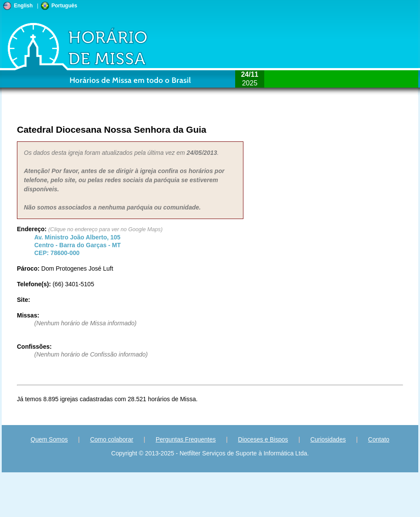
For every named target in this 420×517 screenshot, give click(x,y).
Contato (379, 439)
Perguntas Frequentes (186, 439)
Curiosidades (328, 439)
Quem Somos (49, 439)
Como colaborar (112, 439)
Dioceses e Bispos (263, 439)
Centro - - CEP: (77, 245)
